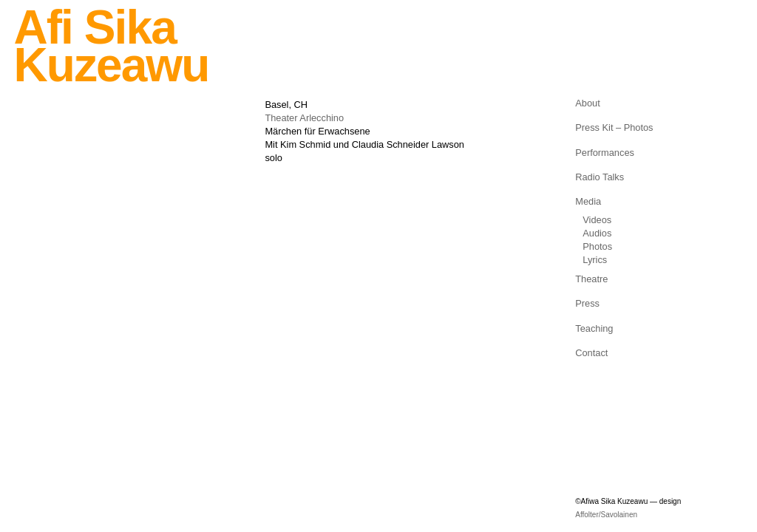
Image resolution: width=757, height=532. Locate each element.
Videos (597, 220)
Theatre (591, 279)
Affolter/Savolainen (606, 515)
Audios (597, 233)
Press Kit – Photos (614, 127)
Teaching (594, 328)
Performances (605, 153)
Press (587, 303)
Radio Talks (600, 177)
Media (588, 201)
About (587, 103)
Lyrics (595, 260)
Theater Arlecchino (304, 118)
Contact (591, 353)
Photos (597, 246)
